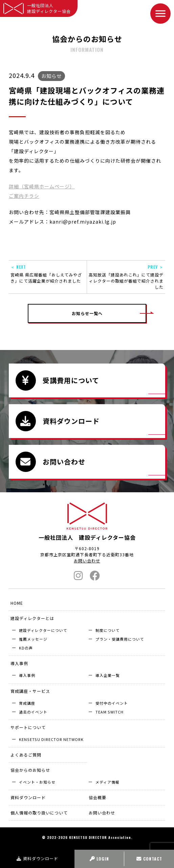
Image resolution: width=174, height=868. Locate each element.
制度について (108, 630)
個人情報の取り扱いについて (39, 813)
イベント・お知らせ (37, 782)
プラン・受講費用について (120, 639)
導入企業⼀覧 (108, 675)
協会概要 (97, 797)
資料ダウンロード (37, 858)
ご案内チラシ (24, 196)
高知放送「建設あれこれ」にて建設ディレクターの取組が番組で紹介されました (126, 277)
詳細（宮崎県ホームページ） (42, 186)
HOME (17, 603)
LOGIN (99, 859)
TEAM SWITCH (110, 712)
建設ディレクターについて (43, 630)
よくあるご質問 (26, 755)
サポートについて (28, 727)
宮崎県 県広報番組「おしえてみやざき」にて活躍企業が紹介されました (48, 274)
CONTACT (149, 859)
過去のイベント (33, 712)
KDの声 (26, 648)
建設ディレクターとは (32, 618)
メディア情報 (107, 782)
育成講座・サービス (30, 691)
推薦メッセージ (33, 639)
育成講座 (27, 703)
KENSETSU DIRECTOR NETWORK (51, 739)
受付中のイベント (112, 703)
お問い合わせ (87, 561)
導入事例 (19, 663)
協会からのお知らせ (30, 770)
